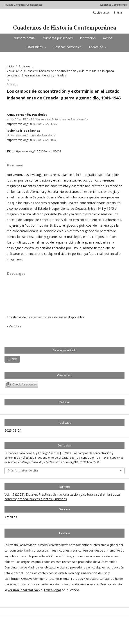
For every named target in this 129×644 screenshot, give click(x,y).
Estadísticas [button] (35, 47)
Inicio (10, 66)
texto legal (52, 590)
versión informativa (23, 590)
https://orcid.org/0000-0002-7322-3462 (32, 140)
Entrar (118, 12)
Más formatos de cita (23, 470)
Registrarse (101, 12)
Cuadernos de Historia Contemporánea (65, 28)
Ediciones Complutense (113, 5)
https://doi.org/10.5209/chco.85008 (38, 151)
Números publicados (58, 38)
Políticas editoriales (67, 47)
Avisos (108, 38)
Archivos (25, 66)
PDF (14, 359)
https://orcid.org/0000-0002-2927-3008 (32, 124)
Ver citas (14, 326)
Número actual (24, 38)
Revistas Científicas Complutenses (23, 5)
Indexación (88, 38)
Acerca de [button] (96, 47)
